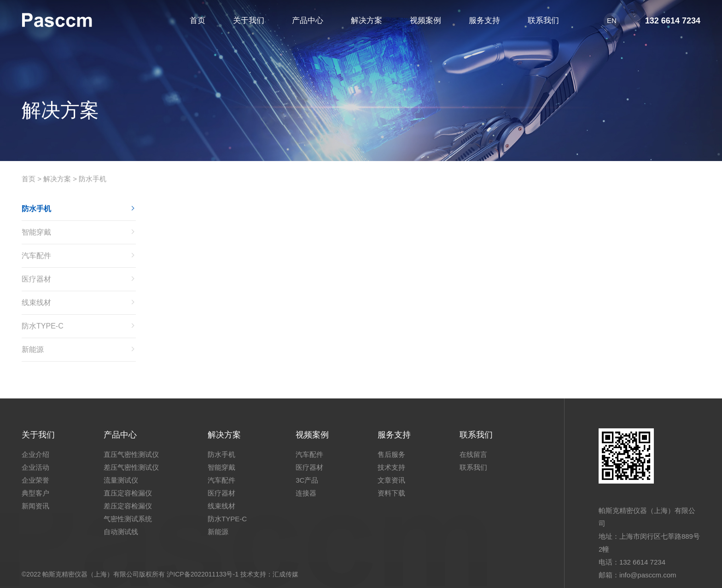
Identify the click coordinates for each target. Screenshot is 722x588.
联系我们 (476, 435)
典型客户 (35, 493)
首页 (29, 179)
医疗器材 (36, 279)
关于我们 (38, 435)
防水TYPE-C (43, 326)
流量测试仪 (121, 480)
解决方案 (57, 179)
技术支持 (391, 467)
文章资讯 (391, 480)
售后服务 (391, 454)
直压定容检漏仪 (128, 493)
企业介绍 (35, 454)
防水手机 (93, 179)
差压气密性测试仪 (131, 467)
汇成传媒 (285, 574)
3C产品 (307, 480)
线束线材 (36, 303)
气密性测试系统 (128, 519)
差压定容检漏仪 (128, 506)
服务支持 (394, 435)
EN (612, 20)
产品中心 (120, 435)
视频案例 (312, 435)
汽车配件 (36, 256)
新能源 (33, 349)
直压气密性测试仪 (131, 454)
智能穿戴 (36, 232)
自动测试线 (121, 532)
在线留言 (473, 454)
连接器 (306, 493)
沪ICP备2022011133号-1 (203, 574)
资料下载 (391, 493)
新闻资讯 (35, 506)
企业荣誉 (35, 480)
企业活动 (35, 467)
